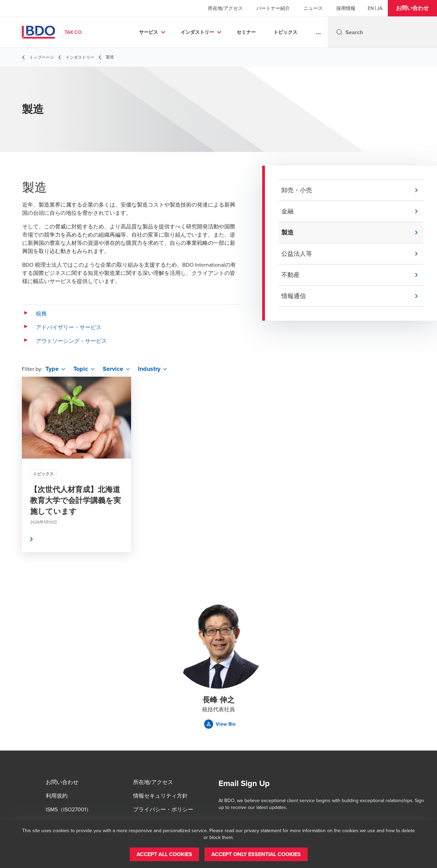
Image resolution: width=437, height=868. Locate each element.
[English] (371, 8)
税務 (41, 313)
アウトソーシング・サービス (71, 341)
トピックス (285, 32)
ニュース (313, 8)
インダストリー (197, 32)
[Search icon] (339, 32)
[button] (412, 8)
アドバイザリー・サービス (69, 327)
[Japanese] (380, 8)
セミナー (246, 32)
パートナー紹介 (273, 8)
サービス (149, 32)
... (318, 32)
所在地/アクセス (225, 8)
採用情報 (346, 8)
